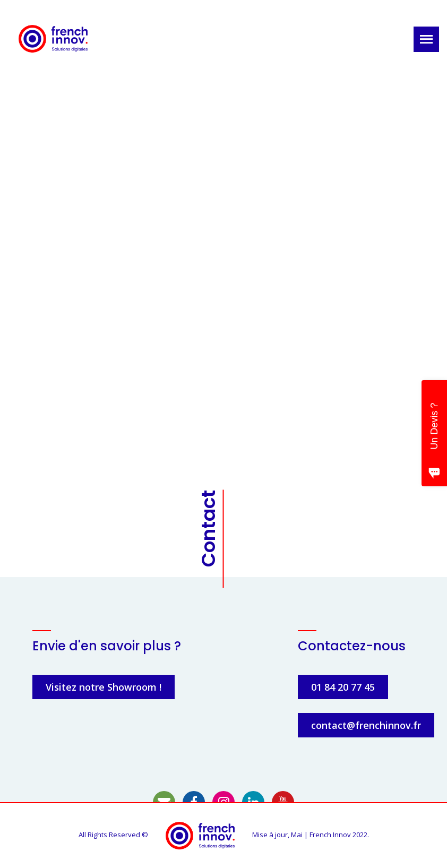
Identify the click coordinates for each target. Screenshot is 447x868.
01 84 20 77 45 (343, 687)
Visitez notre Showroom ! (104, 687)
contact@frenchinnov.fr (366, 725)
